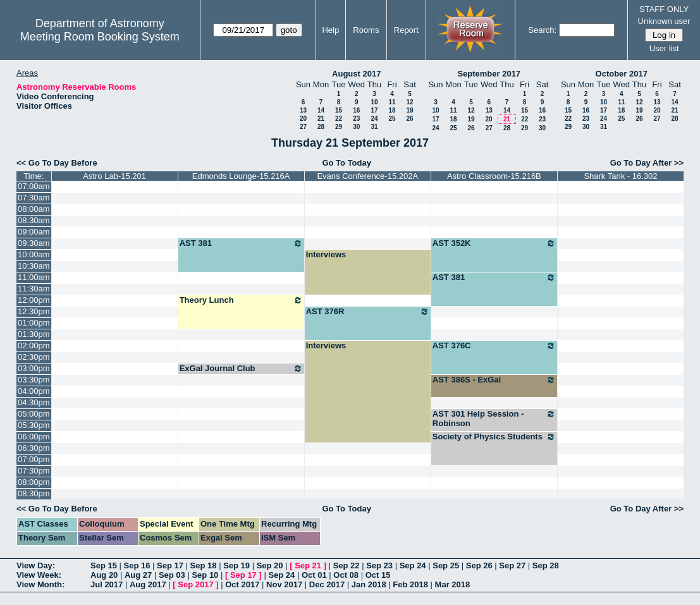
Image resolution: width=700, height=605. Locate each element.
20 (303, 119)
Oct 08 (346, 575)
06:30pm (34, 448)
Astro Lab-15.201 (114, 176)
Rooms (366, 30)
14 (321, 110)
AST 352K (494, 243)
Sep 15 (104, 565)
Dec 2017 (327, 584)
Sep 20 (270, 565)
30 (356, 127)
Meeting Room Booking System (100, 37)
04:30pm (34, 402)
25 (392, 119)
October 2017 (622, 74)
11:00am (34, 277)
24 (374, 119)
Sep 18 (204, 565)
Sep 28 (546, 565)
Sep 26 (479, 565)
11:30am (34, 289)
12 (409, 102)
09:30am (34, 243)
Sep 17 (170, 565)
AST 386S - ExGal (494, 380)
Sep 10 (205, 575)
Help (330, 30)
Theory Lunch (241, 300)
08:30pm (34, 493)
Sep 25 (446, 565)
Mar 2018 (453, 584)
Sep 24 (413, 565)
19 (409, 110)
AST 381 (241, 243)
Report (406, 30)
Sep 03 (172, 575)
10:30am (34, 266)
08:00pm (34, 482)
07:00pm (34, 459)
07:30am (34, 198)
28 (321, 127)
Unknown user (664, 21)
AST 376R (368, 312)
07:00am (34, 186)
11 (392, 102)
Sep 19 (236, 565)
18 (392, 110)
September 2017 (489, 74)
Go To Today (347, 163)
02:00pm (34, 345)
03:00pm (34, 368)
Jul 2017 (107, 584)
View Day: (36, 565)
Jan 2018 (369, 584)
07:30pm (34, 471)
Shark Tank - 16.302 (620, 176)
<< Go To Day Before (57, 163)
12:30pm (34, 311)
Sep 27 (512, 565)
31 (374, 127)
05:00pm (34, 414)
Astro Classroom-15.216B (494, 176)
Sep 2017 (195, 584)
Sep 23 (379, 565)
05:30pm (34, 425)
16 (356, 110)
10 (374, 102)
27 (303, 127)
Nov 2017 (284, 584)
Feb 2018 (410, 584)
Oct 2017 (242, 584)
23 (356, 119)
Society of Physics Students (494, 437)
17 (374, 110)
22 (339, 119)
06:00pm (34, 437)
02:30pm (34, 357)
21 (321, 119)
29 (339, 127)
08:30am (34, 220)
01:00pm (34, 323)
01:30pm (34, 334)
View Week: (39, 575)
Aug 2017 (148, 584)
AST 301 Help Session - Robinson (494, 419)
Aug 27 (138, 575)
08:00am (34, 209)
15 (339, 110)
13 (303, 110)
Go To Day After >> (647, 163)
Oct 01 (314, 575)
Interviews (326, 254)
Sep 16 (137, 565)
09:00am (34, 232)
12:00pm (34, 300)
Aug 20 (104, 575)
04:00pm (34, 391)
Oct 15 (378, 575)
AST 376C (494, 346)
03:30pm (34, 380)
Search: (542, 30)
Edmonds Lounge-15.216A (241, 176)
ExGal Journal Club (241, 369)
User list (664, 48)
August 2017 (356, 74)
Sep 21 (308, 565)
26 (409, 119)
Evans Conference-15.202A (367, 176)
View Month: (40, 584)
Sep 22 (347, 565)
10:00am (34, 254)
